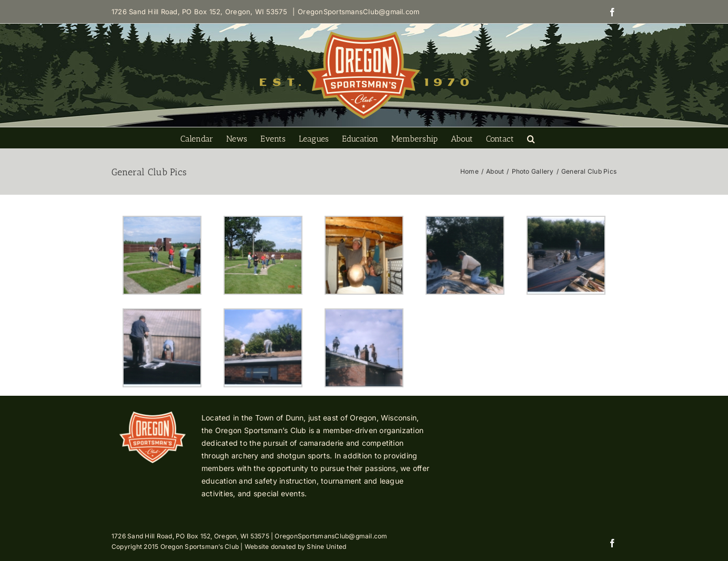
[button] (531, 138)
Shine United (326, 547)
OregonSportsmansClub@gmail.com (358, 12)
